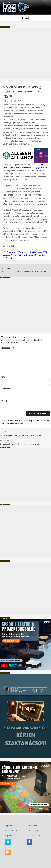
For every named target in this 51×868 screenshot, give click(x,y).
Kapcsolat (9, 835)
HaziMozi (8, 2)
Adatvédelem (11, 830)
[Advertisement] (25, 53)
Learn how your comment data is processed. (25, 422)
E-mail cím (6, 389)
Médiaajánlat (32, 825)
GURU (19, 101)
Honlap (4, 400)
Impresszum (11, 825)
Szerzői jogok (32, 830)
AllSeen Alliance (14, 272)
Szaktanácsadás (33, 835)
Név (4, 377)
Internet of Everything (35, 272)
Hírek (8, 269)
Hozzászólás (8, 348)
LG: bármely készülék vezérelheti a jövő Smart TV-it (25, 252)
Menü (25, 18)
